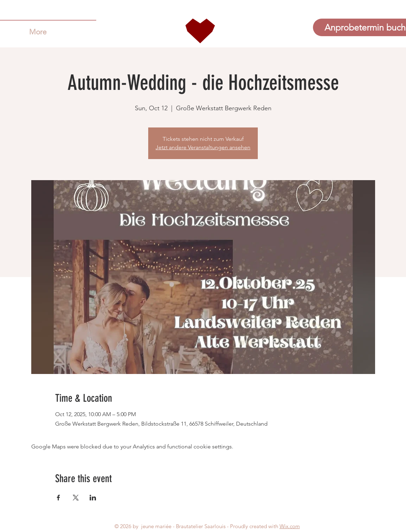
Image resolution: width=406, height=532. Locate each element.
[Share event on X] (76, 498)
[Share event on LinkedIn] (93, 498)
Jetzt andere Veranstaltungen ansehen (203, 147)
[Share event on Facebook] (58, 498)
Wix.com (290, 526)
